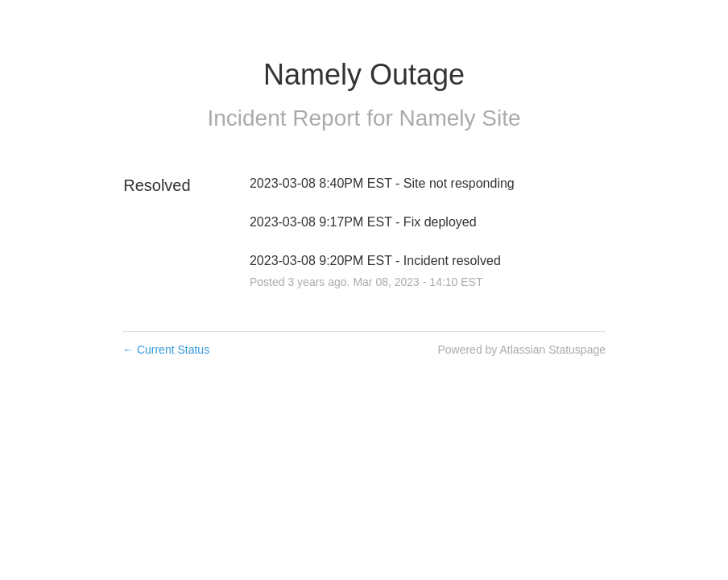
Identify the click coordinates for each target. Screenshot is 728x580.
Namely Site (460, 118)
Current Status (166, 350)
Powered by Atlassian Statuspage (521, 350)
